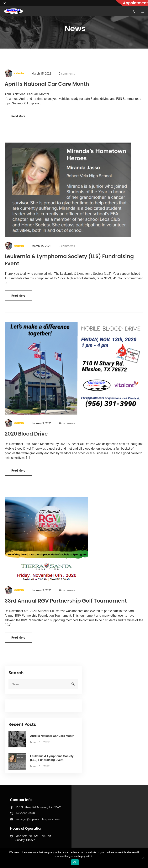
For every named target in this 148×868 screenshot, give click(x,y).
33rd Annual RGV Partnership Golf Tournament (66, 601)
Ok (75, 862)
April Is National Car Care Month (47, 84)
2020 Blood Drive (26, 434)
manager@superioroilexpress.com (37, 819)
